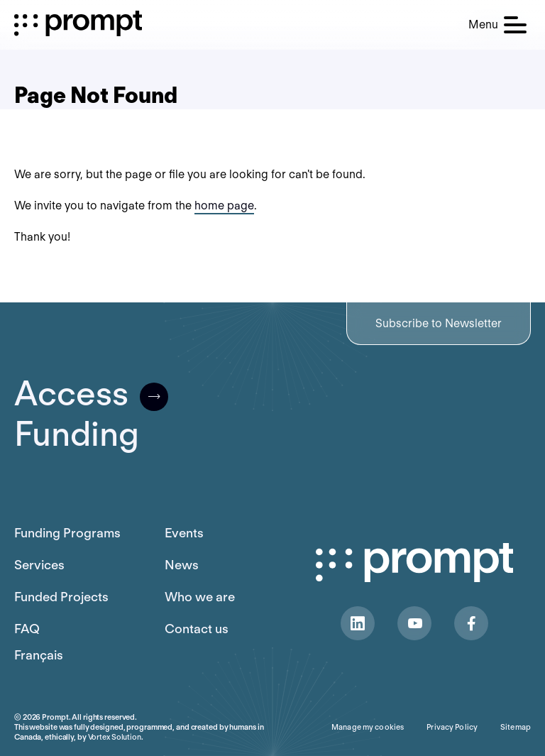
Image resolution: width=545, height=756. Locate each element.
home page (224, 206)
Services (39, 565)
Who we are (200, 597)
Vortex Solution (115, 737)
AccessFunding (91, 414)
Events (184, 533)
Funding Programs (67, 533)
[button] (497, 25)
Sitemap (516, 727)
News (182, 565)
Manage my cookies (368, 727)
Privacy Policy (452, 727)
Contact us (197, 629)
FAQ (27, 629)
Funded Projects (61, 597)
